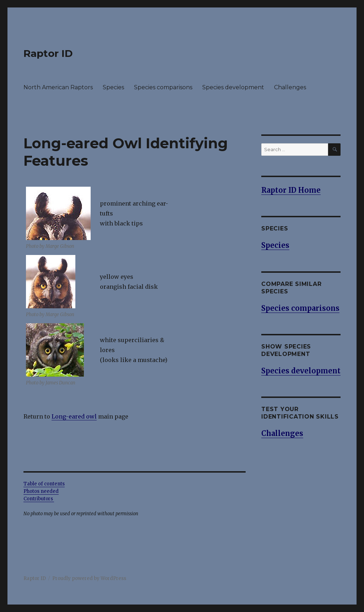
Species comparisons (163, 87)
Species (113, 87)
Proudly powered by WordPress (89, 578)
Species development (233, 87)
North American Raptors (58, 87)
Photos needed (41, 491)
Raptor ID (48, 53)
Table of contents (44, 484)
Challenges (290, 87)
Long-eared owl (74, 416)
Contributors (39, 499)
